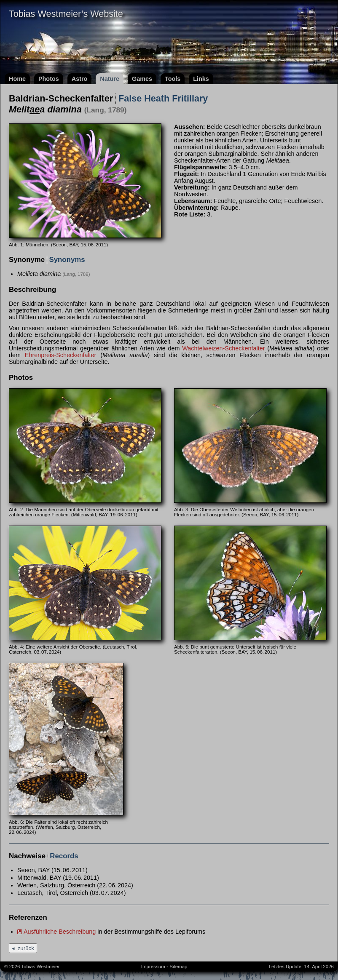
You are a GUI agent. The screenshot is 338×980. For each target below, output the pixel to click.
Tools (173, 79)
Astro (80, 79)
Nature (110, 79)
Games (142, 79)
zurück (26, 948)
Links (201, 79)
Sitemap (178, 967)
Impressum (153, 967)
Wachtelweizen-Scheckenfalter (223, 348)
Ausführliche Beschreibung (60, 932)
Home (17, 79)
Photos (49, 79)
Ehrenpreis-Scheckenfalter (61, 355)
